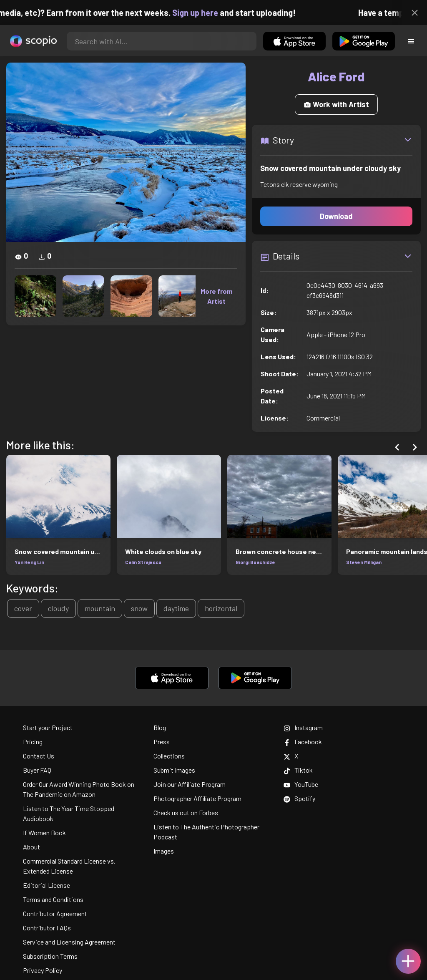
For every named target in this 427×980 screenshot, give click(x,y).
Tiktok (298, 770)
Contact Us (39, 756)
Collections (169, 756)
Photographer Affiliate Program (197, 798)
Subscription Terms (50, 956)
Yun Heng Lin (29, 562)
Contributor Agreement (55, 913)
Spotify (299, 798)
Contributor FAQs (47, 928)
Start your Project (48, 727)
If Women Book (44, 833)
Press (162, 742)
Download (336, 216)
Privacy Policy (43, 970)
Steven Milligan (364, 562)
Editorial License (46, 885)
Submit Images (174, 770)
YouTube (301, 784)
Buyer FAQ (37, 770)
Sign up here (208, 13)
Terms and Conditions (53, 899)
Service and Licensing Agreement (69, 942)
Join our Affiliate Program (190, 784)
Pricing (33, 742)
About (31, 847)
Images (164, 851)
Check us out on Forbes (186, 812)
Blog (160, 727)
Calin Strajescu (143, 562)
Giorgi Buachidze (255, 562)
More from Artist (216, 296)
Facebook (303, 742)
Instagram (303, 727)
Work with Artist (336, 104)
